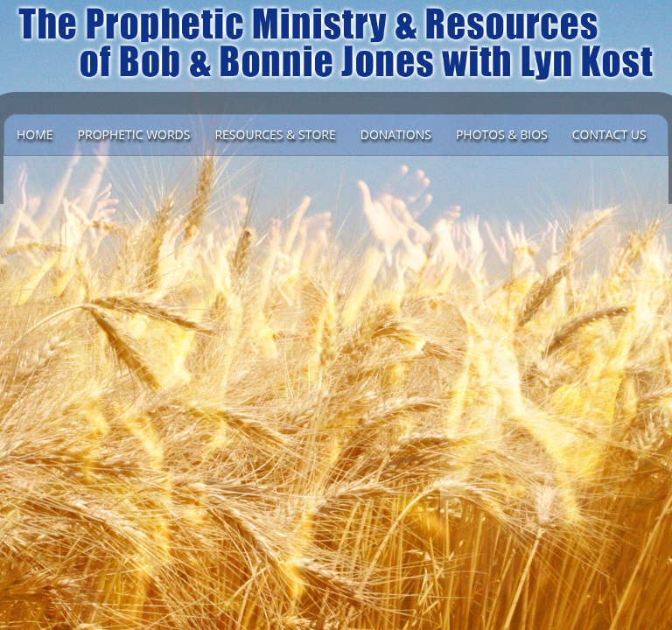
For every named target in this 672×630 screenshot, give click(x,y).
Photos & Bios (502, 134)
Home (35, 134)
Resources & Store (275, 134)
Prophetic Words (134, 134)
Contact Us (609, 134)
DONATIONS (396, 134)
